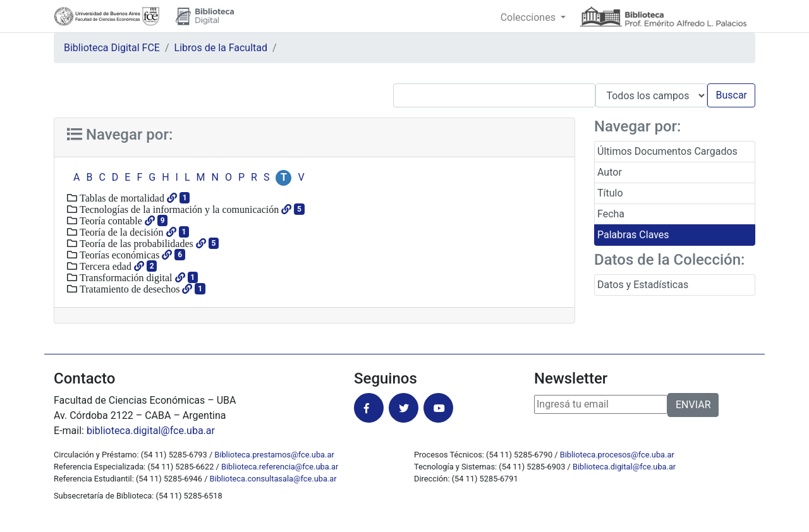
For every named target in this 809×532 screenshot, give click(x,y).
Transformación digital (125, 277)
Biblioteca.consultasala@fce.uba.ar (273, 479)
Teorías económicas (118, 255)
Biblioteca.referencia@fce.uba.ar (280, 467)
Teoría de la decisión (120, 232)
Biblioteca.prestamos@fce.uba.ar (274, 455)
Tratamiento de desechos (128, 289)
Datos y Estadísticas (643, 285)
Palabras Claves (633, 235)
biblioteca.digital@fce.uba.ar (151, 431)
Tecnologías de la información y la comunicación (178, 209)
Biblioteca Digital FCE (112, 48)
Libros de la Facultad (221, 48)
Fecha (611, 214)
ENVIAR (693, 405)
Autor (610, 172)
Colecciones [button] (529, 17)
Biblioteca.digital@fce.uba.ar (624, 467)
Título (610, 193)
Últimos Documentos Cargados (667, 151)
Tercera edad (104, 266)
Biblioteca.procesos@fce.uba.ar (617, 455)
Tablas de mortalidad (121, 198)
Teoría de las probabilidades (135, 243)
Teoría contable (110, 221)
